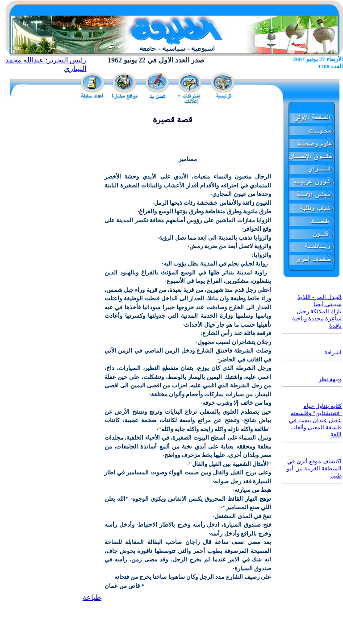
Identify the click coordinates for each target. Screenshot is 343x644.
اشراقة (333, 352)
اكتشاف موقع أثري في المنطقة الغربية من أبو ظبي (314, 468)
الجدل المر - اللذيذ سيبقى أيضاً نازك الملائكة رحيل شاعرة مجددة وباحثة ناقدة (317, 311)
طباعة (92, 597)
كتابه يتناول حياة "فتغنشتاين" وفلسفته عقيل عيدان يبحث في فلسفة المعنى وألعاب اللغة (315, 420)
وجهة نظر (330, 379)
